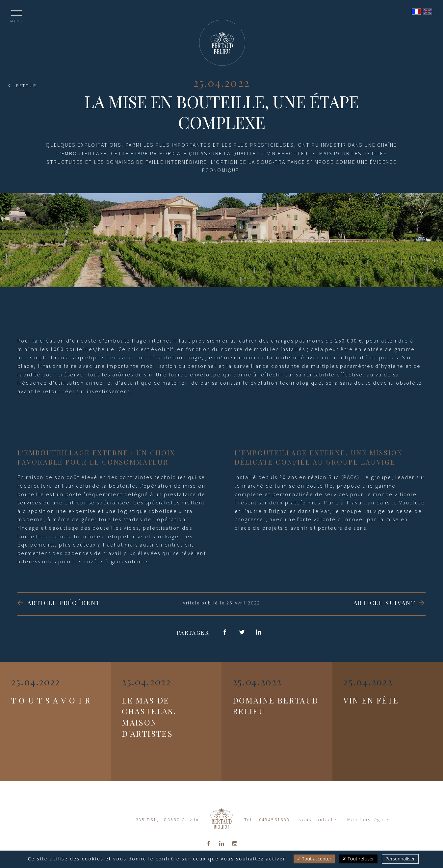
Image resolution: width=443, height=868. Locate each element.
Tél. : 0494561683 (267, 820)
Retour (26, 86)
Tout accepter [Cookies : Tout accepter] (314, 859)
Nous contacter (319, 820)
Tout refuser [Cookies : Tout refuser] (358, 859)
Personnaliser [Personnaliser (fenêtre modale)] (400, 859)
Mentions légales (369, 820)
